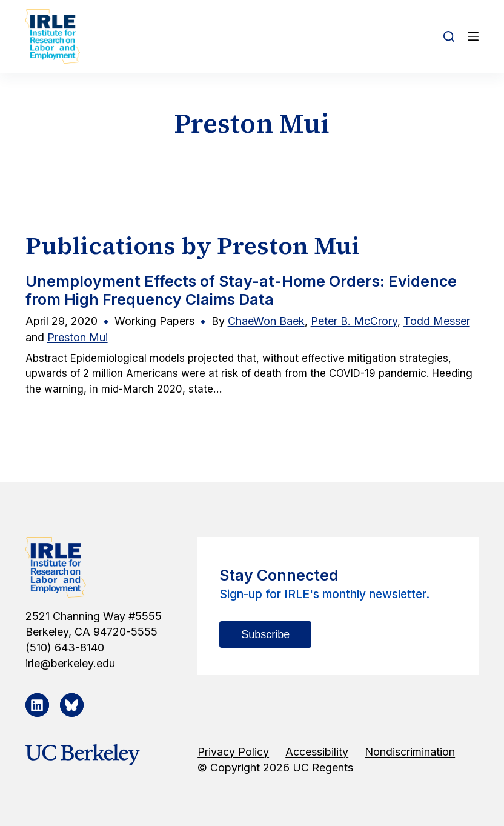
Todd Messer (437, 321)
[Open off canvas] (473, 36)
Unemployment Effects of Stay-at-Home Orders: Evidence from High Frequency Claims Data (241, 290)
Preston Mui (78, 337)
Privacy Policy (233, 752)
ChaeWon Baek (266, 321)
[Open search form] (449, 36)
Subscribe (265, 634)
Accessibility (317, 752)
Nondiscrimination (410, 752)
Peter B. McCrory (354, 321)
